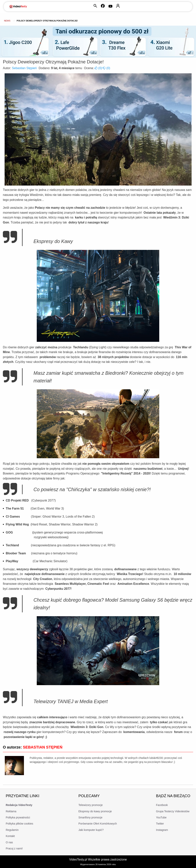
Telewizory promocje (91, 805)
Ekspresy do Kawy (53, 241)
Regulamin (12, 830)
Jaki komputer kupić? (91, 830)
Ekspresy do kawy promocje (95, 811)
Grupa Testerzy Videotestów (173, 811)
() (99, 68)
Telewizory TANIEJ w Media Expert (71, 701)
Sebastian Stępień (24, 68)
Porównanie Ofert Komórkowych (98, 824)
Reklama (11, 811)
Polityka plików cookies (19, 824)
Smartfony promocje (90, 817)
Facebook (162, 805)
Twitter (160, 824)
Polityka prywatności (18, 817)
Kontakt (10, 836)
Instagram (162, 830)
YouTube (161, 817)
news (7, 21)
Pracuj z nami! (14, 848)
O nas (9, 842)
